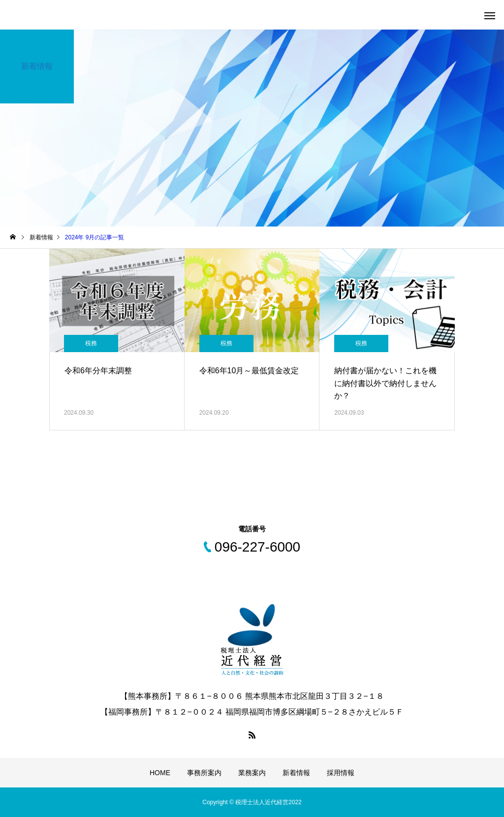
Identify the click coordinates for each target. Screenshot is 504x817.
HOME (160, 773)
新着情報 (296, 773)
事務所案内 (204, 773)
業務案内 (252, 773)
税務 (91, 343)
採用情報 (341, 773)
